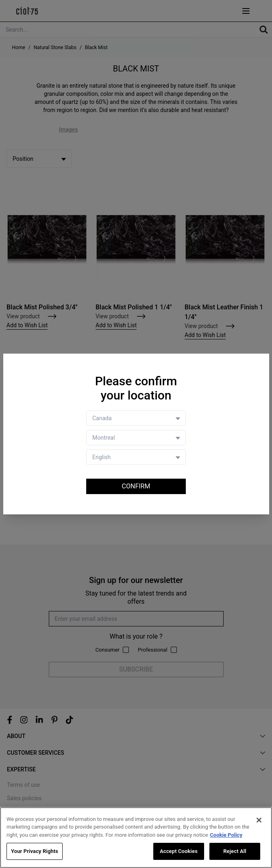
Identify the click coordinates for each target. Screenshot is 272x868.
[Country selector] (136, 418)
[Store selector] (136, 438)
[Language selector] (136, 457)
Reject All (235, 851)
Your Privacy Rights (35, 851)
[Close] (259, 820)
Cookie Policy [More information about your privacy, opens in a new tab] (226, 835)
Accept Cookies (179, 851)
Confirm (136, 486)
